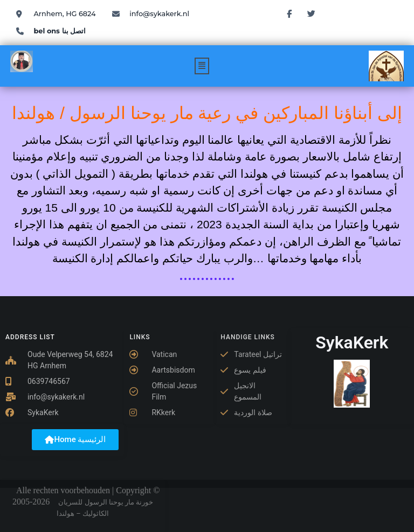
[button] (202, 66)
